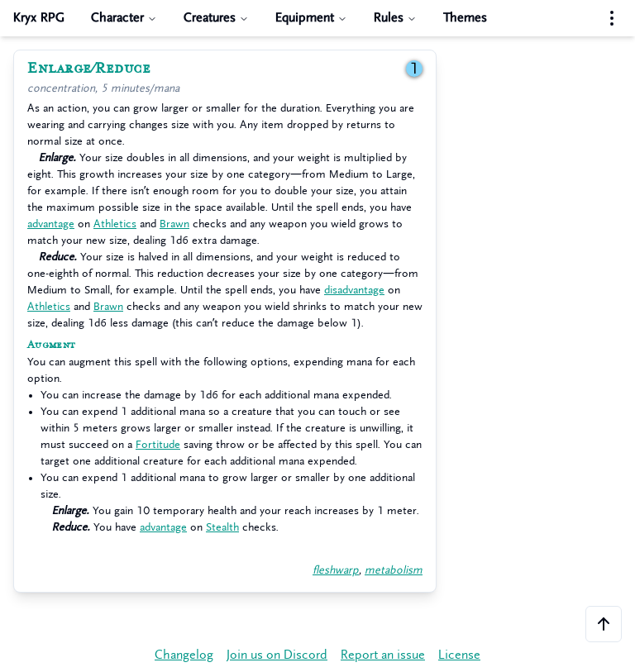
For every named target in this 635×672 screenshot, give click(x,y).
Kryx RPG (39, 18)
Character (124, 18)
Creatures (216, 18)
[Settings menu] (612, 18)
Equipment (311, 18)
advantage (51, 224)
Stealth (222, 527)
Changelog (184, 655)
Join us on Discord (277, 655)
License (459, 655)
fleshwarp (336, 570)
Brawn (174, 224)
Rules (395, 18)
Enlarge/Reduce (89, 69)
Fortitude (158, 444)
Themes (465, 18)
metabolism (394, 570)
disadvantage (354, 290)
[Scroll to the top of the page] (604, 624)
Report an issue (383, 655)
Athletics (115, 224)
